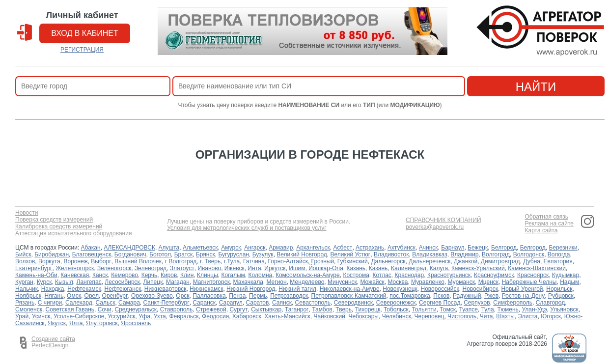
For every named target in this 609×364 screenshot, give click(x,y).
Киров (169, 275)
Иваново (209, 268)
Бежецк (478, 248)
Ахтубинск (401, 248)
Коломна (261, 275)
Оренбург (115, 296)
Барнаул (453, 248)
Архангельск (313, 248)
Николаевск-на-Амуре (350, 289)
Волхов (25, 261)
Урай (22, 316)
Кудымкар (566, 275)
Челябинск (397, 316)
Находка (53, 289)
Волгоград (496, 254)
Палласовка (209, 296)
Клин (187, 275)
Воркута (49, 261)
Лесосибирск (122, 282)
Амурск (231, 248)
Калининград (409, 268)
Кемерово (125, 275)
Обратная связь (546, 217)
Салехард (79, 303)
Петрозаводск (289, 296)
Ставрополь (177, 309)
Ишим (297, 268)
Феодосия (215, 316)
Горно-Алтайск (288, 261)
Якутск (57, 323)
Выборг (101, 261)
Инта (254, 268)
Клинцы (208, 275)
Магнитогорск (211, 282)
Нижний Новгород (251, 289)
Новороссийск (440, 289)
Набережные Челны (529, 282)
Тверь (344, 309)
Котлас (382, 275)
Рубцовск (561, 296)
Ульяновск (564, 309)
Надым (569, 282)
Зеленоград (151, 268)
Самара (129, 303)
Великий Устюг (351, 254)
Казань (356, 268)
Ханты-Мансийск (287, 316)
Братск (184, 254)
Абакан (91, 248)
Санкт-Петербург (166, 303)
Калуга (439, 268)
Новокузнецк (400, 289)
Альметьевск (200, 248)
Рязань (25, 303)
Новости (27, 213)
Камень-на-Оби (36, 275)
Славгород (551, 303)
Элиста (528, 316)
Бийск (23, 254)
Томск (448, 309)
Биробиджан (52, 254)
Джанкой (466, 261)
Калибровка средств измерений (59, 227)
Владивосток (391, 254)
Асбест (343, 248)
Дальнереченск (429, 261)
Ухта (160, 316)
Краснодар (409, 275)
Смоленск (29, 309)
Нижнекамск (206, 289)
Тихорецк (368, 309)
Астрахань (370, 248)
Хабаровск (247, 316)
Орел (92, 296)
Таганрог (297, 309)
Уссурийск (121, 316)
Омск (74, 296)
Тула (488, 309)
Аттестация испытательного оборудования (73, 234)
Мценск (488, 282)
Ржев (491, 296)
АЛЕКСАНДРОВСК (129, 248)
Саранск (204, 303)
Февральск (184, 316)
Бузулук (263, 254)
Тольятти (424, 309)
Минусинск (342, 282)
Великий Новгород (302, 254)
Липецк (153, 282)
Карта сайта (541, 231)
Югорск (551, 316)
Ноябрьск (28, 296)
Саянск (282, 303)
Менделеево (307, 282)
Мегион (276, 282)
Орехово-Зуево (152, 296)
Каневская (75, 275)
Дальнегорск (388, 261)
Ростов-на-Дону (523, 296)
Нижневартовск (166, 289)
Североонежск (396, 303)
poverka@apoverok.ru (435, 227)
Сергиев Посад (440, 303)
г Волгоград (181, 261)
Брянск (206, 254)
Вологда (559, 254)
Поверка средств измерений (54, 220)
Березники (563, 248)
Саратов (257, 303)
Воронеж (75, 261)
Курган (24, 282)
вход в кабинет (85, 33)
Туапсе (469, 309)
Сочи (105, 309)
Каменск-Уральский (478, 268)
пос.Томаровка (410, 296)
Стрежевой (211, 309)
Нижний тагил (297, 289)
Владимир (464, 254)
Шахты (505, 316)
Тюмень (508, 309)
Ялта (76, 323)
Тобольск (396, 309)
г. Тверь (210, 261)
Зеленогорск (114, 268)
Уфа (144, 316)
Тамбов (322, 309)
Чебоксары (364, 316)
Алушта (169, 248)
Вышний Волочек (138, 261)
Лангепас (89, 282)
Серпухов (477, 303)
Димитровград (500, 261)
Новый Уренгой (522, 289)
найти (536, 87)
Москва (398, 282)
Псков (441, 296)
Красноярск (533, 275)
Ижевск (235, 268)
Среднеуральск (136, 309)
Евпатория (558, 261)
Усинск (41, 316)
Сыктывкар (266, 309)
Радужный (467, 296)
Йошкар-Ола (326, 268)
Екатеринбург (34, 268)
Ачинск (429, 248)
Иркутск (275, 268)
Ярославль (136, 323)
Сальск (105, 303)
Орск (182, 296)
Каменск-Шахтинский (537, 268)
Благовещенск (92, 254)
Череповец (429, 316)
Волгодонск (529, 254)
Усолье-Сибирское (79, 316)
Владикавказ (430, 254)
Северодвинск (353, 303)
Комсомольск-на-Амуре (308, 275)
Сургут (238, 309)
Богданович (130, 254)
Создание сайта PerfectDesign (53, 342)
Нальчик (27, 289)
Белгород (504, 248)
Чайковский (330, 316)
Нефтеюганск (123, 289)
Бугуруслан (234, 254)
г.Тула (232, 261)
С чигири (50, 303)
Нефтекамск (84, 289)
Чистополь (462, 316)
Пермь (258, 296)
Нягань (54, 296)
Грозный (323, 261)
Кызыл (64, 282)
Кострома (356, 275)
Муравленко (428, 282)
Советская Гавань (70, 309)
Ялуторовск (102, 323)
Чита (486, 316)
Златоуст (182, 268)
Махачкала (248, 282)
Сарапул (231, 303)
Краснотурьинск (449, 275)
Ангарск (255, 248)
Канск (100, 275)
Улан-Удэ (535, 309)
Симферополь (513, 303)
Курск (44, 282)
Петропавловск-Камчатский (349, 296)
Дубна (532, 261)
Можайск (372, 282)
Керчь (150, 275)
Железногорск (75, 268)
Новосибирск (480, 289)
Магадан (178, 282)
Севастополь (313, 303)
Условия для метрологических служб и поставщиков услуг (247, 228)
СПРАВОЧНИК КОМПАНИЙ (443, 220)
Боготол (160, 254)
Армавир (281, 248)
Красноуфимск (494, 275)
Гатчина (254, 261)
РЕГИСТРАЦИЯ (82, 50)
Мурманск (461, 282)
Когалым (233, 275)
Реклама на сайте (549, 224)
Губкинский (353, 261)
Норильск (559, 289)
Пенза (237, 296)
